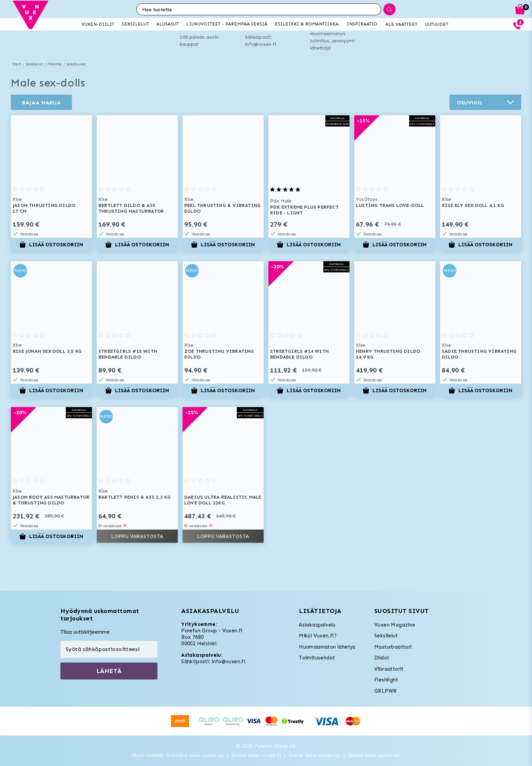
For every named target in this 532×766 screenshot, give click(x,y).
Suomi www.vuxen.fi (256, 755)
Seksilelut (34, 64)
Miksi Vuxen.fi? (318, 636)
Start (17, 64)
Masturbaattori (393, 647)
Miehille (55, 64)
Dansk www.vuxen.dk (374, 755)
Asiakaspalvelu (317, 625)
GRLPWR (385, 691)
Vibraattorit (389, 669)
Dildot (382, 658)
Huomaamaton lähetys (327, 647)
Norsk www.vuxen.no (314, 755)
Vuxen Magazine (395, 625)
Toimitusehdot (317, 658)
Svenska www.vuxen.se (195, 755)
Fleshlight (386, 680)
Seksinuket (76, 64)
